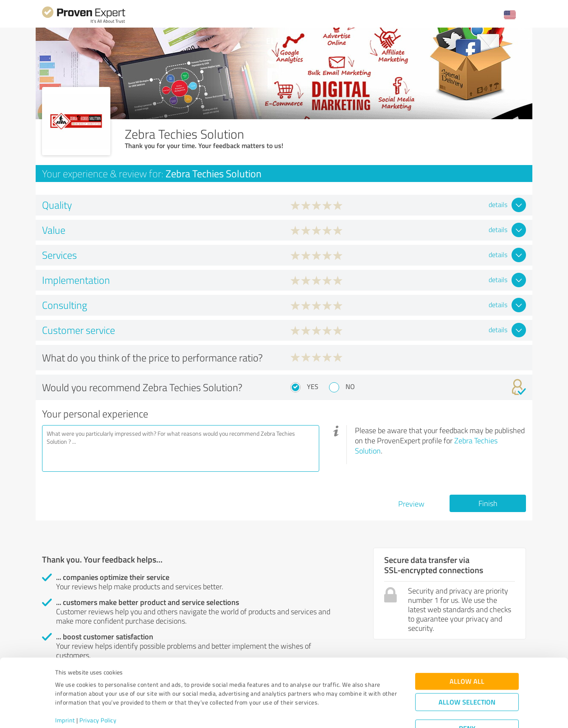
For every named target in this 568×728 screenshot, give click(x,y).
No (350, 386)
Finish (488, 503)
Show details (337, 712)
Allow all (467, 649)
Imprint (65, 688)
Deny (467, 696)
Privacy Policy (98, 688)
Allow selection (467, 670)
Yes (313, 386)
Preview (411, 504)
